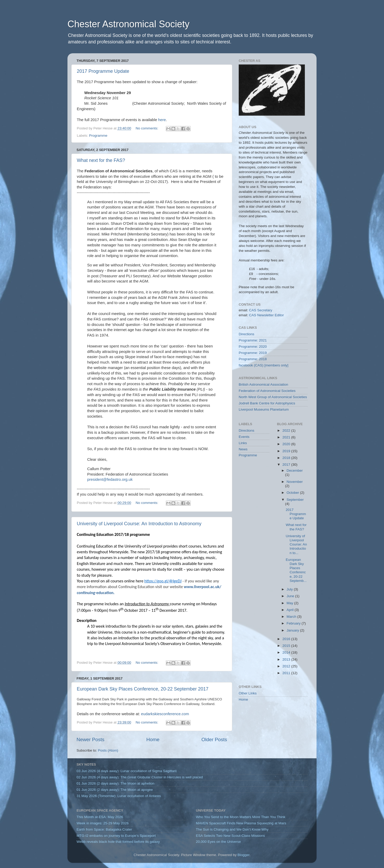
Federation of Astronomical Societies (267, 391)
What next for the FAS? (101, 160)
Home (153, 739)
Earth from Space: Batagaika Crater (104, 829)
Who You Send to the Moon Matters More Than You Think (241, 817)
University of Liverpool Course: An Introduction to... (296, 544)
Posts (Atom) (108, 750)
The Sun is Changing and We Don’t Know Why (232, 829)
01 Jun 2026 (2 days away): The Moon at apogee (115, 790)
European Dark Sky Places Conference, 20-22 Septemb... (296, 570)
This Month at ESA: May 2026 (100, 817)
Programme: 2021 (253, 340)
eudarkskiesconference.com (165, 714)
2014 (287, 652)
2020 (287, 444)
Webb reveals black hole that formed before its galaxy (118, 842)
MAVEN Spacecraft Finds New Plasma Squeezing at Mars (241, 823)
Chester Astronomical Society (128, 24)
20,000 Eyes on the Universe (218, 842)
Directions (246, 334)
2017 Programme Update (103, 71)
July (290, 589)
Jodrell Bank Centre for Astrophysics (267, 403)
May (290, 603)
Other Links (248, 693)
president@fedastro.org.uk (110, 479)
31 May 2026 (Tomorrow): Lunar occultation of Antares (119, 796)
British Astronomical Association (263, 384)
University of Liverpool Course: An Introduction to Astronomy (139, 524)
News (243, 449)
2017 (287, 465)
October (293, 493)
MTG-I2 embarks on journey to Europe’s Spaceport (116, 836)
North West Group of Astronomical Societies (273, 397)
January (293, 630)
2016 (287, 639)
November (295, 482)
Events (244, 437)
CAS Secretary (261, 310)
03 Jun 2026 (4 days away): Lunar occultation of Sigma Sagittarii (127, 771)
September (295, 500)
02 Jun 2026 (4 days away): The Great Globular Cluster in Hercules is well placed (140, 777)
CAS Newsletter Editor (266, 315)
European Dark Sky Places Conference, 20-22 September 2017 (143, 689)
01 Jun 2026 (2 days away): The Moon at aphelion (115, 783)
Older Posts (214, 739)
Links (243, 443)
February (294, 623)
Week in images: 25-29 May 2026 (103, 823)
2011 (287, 673)
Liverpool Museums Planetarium (264, 409)
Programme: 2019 (253, 353)
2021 (287, 437)
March (292, 617)
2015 (287, 646)
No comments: (148, 128)
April (291, 610)
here (162, 120)
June (291, 596)
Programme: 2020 (253, 347)
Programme (98, 136)
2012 (287, 666)
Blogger (243, 855)
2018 (287, 458)
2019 (287, 451)
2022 (287, 430)
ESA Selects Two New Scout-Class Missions (230, 836)
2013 (287, 659)
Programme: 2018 (253, 359)
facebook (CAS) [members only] (263, 365)
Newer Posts (90, 739)
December (295, 471)
